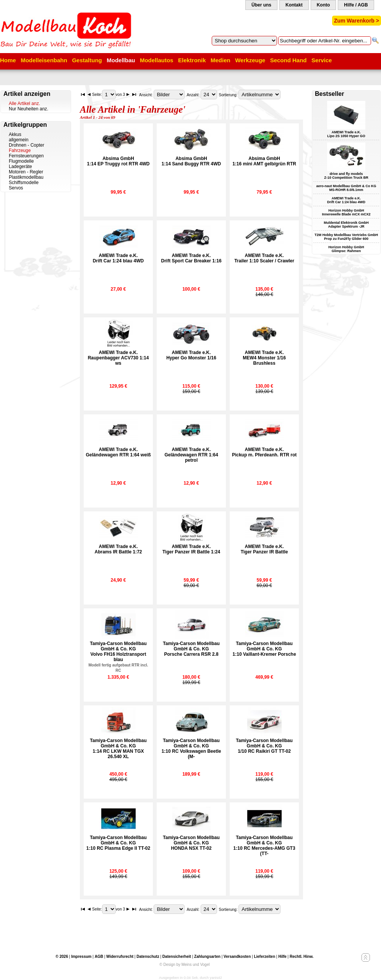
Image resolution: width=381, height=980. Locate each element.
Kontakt (294, 5)
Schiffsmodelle (24, 183)
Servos (16, 188)
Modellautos (157, 60)
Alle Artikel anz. (24, 103)
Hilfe (282, 957)
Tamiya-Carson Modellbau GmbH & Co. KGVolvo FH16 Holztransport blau (118, 657)
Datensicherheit (177, 957)
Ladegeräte (20, 167)
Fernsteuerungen (26, 156)
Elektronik (192, 60)
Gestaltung (87, 60)
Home (8, 60)
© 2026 (62, 957)
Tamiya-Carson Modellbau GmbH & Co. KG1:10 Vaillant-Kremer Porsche (264, 649)
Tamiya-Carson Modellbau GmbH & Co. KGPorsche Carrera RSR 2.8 (191, 649)
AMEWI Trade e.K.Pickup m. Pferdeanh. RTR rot (264, 452)
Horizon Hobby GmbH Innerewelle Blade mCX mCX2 (346, 212)
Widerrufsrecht (120, 957)
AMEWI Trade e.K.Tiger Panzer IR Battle (264, 549)
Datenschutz (148, 957)
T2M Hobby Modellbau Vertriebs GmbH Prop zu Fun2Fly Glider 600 (346, 237)
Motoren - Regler (26, 172)
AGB (99, 957)
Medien (220, 60)
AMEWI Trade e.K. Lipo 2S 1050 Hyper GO (346, 134)
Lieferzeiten (264, 957)
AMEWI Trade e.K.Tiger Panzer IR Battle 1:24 (191, 549)
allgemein (19, 140)
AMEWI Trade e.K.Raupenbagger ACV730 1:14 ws (118, 358)
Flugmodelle (21, 161)
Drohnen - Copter (27, 145)
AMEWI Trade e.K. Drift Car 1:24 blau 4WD (346, 200)
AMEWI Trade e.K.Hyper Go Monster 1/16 (191, 355)
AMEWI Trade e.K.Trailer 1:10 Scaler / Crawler (264, 258)
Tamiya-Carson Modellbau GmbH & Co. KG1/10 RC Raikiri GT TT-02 (264, 746)
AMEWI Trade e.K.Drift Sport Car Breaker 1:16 (191, 258)
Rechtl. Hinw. (302, 957)
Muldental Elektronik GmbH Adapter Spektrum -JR (346, 225)
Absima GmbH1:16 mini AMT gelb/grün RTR (264, 161)
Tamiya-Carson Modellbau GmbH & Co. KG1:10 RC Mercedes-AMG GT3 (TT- (264, 846)
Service (322, 60)
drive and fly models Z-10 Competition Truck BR (346, 176)
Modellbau (121, 60)
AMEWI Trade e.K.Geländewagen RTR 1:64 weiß (118, 452)
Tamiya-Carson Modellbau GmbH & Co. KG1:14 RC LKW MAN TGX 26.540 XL (118, 749)
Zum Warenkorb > (357, 21)
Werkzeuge (250, 60)
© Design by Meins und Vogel (184, 965)
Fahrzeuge (20, 150)
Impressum (81, 957)
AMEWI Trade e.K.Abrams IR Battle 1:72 (118, 549)
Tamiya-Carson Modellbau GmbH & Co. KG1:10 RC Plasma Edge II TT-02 (118, 843)
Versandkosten (237, 957)
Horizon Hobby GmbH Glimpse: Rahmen (346, 249)
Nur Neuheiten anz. (28, 109)
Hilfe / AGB (356, 5)
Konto (323, 5)
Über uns (261, 5)
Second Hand (289, 60)
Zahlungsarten (207, 957)
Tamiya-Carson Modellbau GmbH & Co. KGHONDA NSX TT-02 (191, 843)
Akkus (15, 134)
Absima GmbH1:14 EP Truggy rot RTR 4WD (118, 161)
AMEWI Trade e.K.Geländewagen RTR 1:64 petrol (191, 455)
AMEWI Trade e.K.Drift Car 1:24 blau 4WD (118, 258)
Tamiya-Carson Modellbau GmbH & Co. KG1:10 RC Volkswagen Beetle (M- (191, 749)
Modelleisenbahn (44, 60)
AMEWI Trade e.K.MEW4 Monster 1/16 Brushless (264, 358)
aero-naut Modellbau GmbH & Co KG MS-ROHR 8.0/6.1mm (346, 188)
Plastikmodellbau (26, 177)
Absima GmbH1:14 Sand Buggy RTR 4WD (191, 161)
